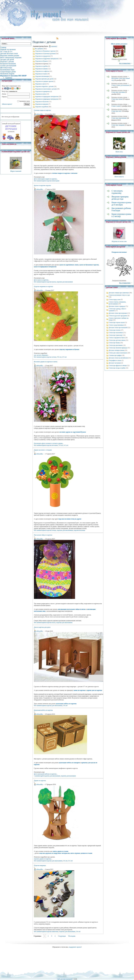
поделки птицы (51, 530)
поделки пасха (51, 623)
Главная (33, 12)
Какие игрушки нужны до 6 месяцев (121, 204)
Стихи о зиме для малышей (120, 85)
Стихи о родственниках (116, 325)
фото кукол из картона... (42, 280)
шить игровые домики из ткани (81, 853)
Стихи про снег (116, 111)
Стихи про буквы (114, 343)
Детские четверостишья (117, 350)
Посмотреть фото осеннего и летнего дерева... (49, 443)
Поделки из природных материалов (47, 99)
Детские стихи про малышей (118, 328)
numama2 (54, 46)
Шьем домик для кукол (119, 44)
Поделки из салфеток (42, 71)
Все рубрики (39, 49)
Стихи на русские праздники (118, 316)
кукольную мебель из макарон (69, 763)
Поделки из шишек (41, 69)
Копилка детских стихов (119, 76)
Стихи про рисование (116, 345)
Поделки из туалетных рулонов (45, 54)
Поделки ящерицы (40, 865)
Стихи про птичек (115, 330)
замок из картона (79, 690)
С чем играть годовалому (117, 192)
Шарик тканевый (16, 171)
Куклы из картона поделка (42, 185)
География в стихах (115, 360)
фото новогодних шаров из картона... (46, 179)
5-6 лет (59, 357)
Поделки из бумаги (41, 61)
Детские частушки (115, 363)
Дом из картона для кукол (42, 627)
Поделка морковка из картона (43, 286)
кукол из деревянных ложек (69, 265)
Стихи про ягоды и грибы (117, 368)
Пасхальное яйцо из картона (43, 535)
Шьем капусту (119, 177)
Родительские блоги (44, 12)
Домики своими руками (119, 59)
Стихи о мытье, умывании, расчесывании (117, 303)
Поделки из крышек (42, 104)
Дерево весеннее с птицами (43, 450)
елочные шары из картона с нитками (65, 173)
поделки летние (51, 357)
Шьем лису (119, 152)
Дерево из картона (40, 781)
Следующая (62, 936)
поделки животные (52, 931)
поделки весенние (52, 445)
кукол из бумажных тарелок (89, 265)
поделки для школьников (65, 282)
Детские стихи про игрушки (118, 313)
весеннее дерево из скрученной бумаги (73, 432)
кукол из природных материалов (45, 267)
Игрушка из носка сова (119, 241)
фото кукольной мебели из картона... (46, 774)
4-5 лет (65, 357)
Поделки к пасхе (41, 84)
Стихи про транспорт (116, 335)
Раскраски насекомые (119, 280)
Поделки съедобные (42, 107)
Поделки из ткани (41, 74)
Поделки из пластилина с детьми (46, 89)
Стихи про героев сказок (117, 322)
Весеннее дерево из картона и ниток (46, 362)
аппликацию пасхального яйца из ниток (72, 609)
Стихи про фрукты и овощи (118, 365)
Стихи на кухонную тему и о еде (119, 295)
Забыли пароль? (7, 104)
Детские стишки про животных (119, 293)
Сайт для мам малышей (65, 979)
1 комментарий (39, 776)
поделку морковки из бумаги (69, 349)
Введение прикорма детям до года (120, 198)
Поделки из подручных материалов (47, 59)
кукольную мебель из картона (66, 704)
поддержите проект (75, 947)
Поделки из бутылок (42, 102)
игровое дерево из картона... (43, 859)
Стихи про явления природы (118, 348)
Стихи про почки (117, 99)
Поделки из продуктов (43, 56)
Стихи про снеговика (118, 92)
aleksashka (39, 114)
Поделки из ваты (41, 94)
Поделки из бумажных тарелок (45, 51)
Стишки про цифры (115, 355)
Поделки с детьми (59, 12)
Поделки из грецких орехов (44, 81)
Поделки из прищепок (42, 91)
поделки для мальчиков (68, 776)
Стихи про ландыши (118, 125)
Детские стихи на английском (118, 358)
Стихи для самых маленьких (118, 353)
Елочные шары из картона (42, 110)
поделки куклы (51, 282)
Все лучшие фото (125, 63)
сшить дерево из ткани (60, 851)
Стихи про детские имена (117, 340)
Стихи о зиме (116, 106)
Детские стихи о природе (117, 306)
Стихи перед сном (115, 300)
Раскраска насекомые (119, 252)
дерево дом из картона (95, 690)
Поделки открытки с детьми (44, 86)
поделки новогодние (53, 181)
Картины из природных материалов (47, 97)
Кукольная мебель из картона (43, 710)
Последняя (72, 936)
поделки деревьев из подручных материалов (55, 853)
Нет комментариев (40, 181)
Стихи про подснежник (119, 118)
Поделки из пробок (42, 66)
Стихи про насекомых (116, 333)
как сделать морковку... (41, 355)
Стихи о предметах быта (117, 338)
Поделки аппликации (42, 76)
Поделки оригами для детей (44, 79)
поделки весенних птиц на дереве (70, 519)
